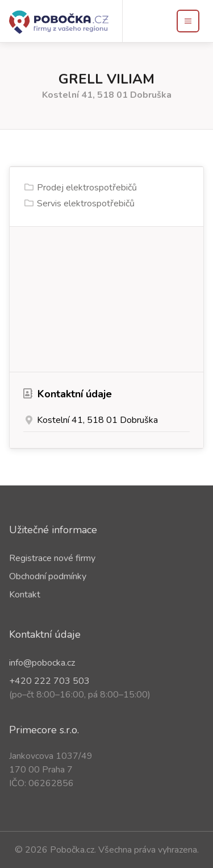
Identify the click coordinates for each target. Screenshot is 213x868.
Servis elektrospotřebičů (86, 203)
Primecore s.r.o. (44, 730)
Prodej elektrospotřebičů (87, 188)
